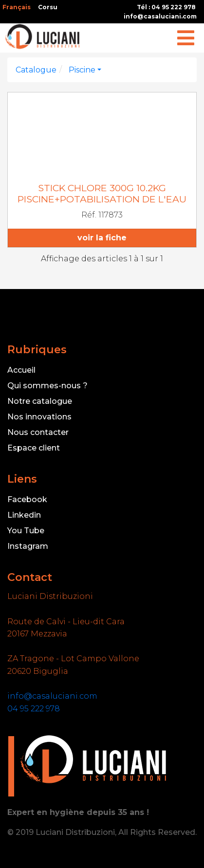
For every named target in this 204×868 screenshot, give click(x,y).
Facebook (27, 499)
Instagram (28, 546)
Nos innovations (39, 417)
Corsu (48, 7)
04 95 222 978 (34, 709)
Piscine (82, 70)
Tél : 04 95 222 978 (166, 7)
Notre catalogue (40, 401)
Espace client (34, 448)
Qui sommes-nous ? (47, 386)
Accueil (21, 370)
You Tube (26, 531)
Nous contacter (38, 432)
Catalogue (36, 70)
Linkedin (24, 515)
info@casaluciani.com (160, 16)
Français (17, 7)
